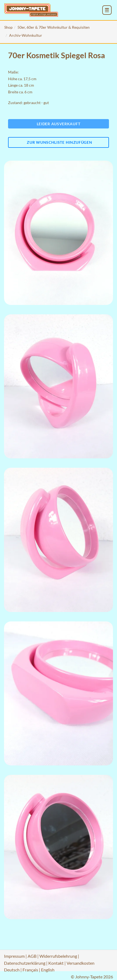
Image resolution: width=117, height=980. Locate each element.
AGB (32, 956)
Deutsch (12, 970)
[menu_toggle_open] (107, 10)
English (48, 970)
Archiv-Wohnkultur (26, 35)
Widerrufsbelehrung (58, 956)
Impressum (14, 956)
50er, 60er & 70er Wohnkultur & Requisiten (54, 27)
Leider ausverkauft (59, 124)
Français (30, 970)
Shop (8, 27)
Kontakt (56, 963)
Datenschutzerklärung (25, 963)
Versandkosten (81, 963)
